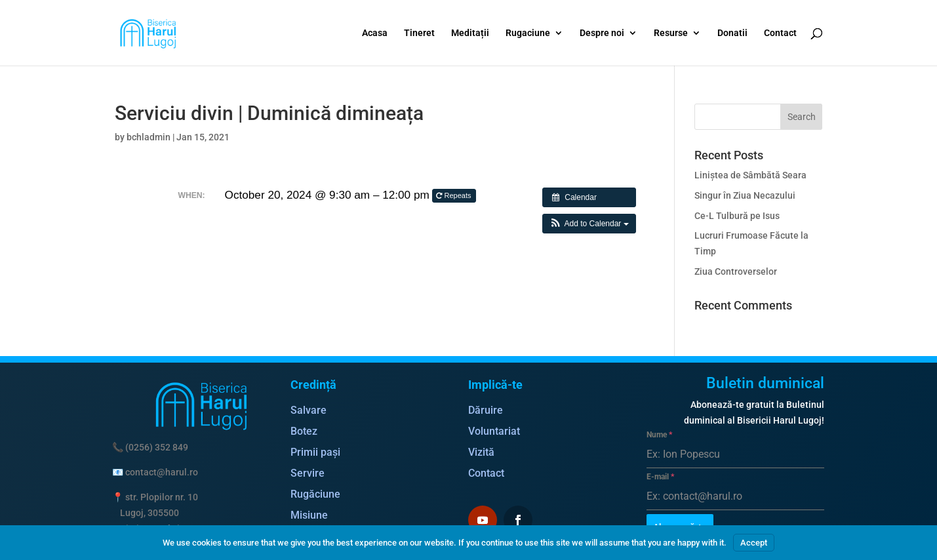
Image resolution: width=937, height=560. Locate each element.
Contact (780, 33)
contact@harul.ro (162, 472)
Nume (659, 435)
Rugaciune (528, 33)
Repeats (454, 195)
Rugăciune (315, 494)
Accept (754, 543)
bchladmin (149, 137)
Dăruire (486, 410)
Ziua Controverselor (736, 271)
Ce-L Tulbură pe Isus (737, 216)
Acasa (375, 33)
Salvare (309, 410)
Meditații (470, 33)
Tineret (419, 33)
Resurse (671, 33)
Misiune (309, 515)
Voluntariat (494, 431)
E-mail (660, 477)
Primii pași (315, 452)
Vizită (481, 452)
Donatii (732, 33)
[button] (589, 224)
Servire (308, 473)
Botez (304, 431)
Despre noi (602, 33)
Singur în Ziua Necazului (745, 195)
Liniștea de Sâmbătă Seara (750, 175)
